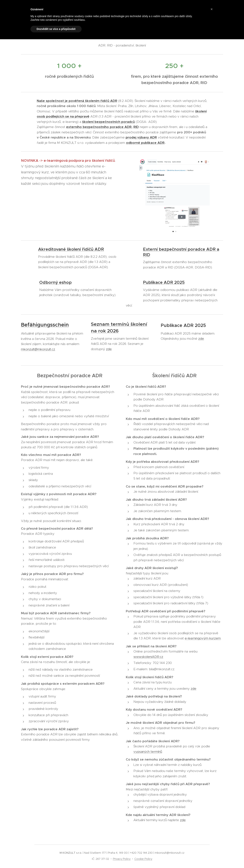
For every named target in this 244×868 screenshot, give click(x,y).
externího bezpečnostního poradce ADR (99, 127)
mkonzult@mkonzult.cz (38, 349)
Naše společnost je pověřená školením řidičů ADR (77, 101)
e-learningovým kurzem (203, 638)
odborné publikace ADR (145, 143)
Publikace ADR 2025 (164, 282)
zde (109, 349)
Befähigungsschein (45, 325)
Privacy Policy (122, 859)
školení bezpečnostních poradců (108, 122)
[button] (212, 9)
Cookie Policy (143, 859)
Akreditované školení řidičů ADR (71, 249)
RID (136, 127)
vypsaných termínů (148, 752)
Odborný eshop (55, 282)
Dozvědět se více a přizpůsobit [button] (56, 29)
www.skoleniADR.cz (148, 657)
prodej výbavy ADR (141, 137)
